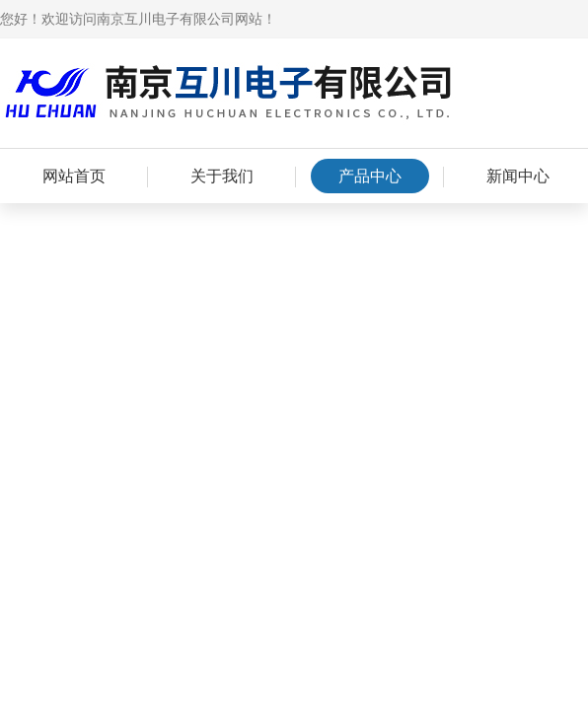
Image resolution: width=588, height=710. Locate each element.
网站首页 (74, 176)
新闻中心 (518, 176)
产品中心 (370, 176)
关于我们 (222, 176)
